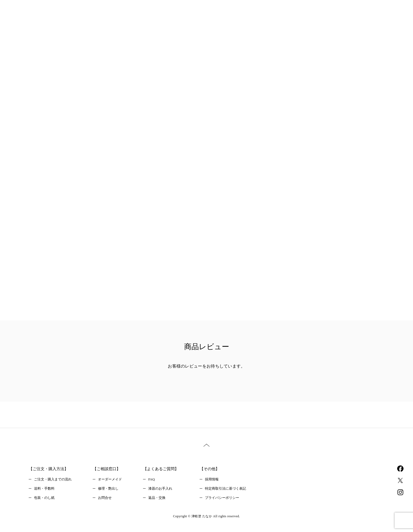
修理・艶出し (112, 490)
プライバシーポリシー (230, 500)
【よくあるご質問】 (167, 469)
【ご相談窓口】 (110, 469)
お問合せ (108, 500)
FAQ (157, 480)
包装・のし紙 (45, 500)
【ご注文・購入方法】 (50, 469)
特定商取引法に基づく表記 (234, 490)
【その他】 (217, 469)
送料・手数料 (45, 490)
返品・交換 (162, 500)
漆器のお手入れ (166, 490)
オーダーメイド (114, 480)
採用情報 (219, 480)
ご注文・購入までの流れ (54, 480)
